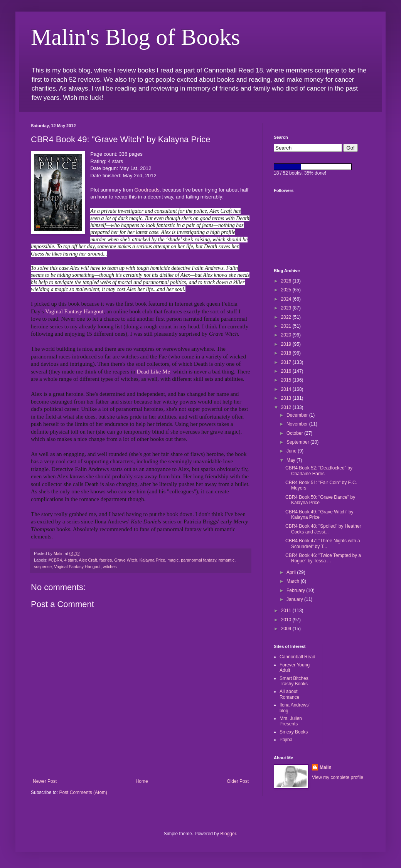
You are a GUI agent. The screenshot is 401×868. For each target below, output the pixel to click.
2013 (287, 398)
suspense (43, 567)
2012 (287, 407)
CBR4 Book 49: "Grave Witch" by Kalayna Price (319, 515)
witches (110, 567)
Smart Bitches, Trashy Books (295, 681)
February (296, 590)
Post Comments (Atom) (83, 792)
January (295, 599)
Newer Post (45, 781)
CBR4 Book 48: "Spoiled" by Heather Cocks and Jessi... (323, 529)
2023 (287, 308)
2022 (287, 317)
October (295, 433)
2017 (287, 362)
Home (142, 781)
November (298, 424)
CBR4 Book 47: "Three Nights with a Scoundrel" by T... (323, 543)
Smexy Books (294, 732)
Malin (326, 767)
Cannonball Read (297, 657)
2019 (287, 344)
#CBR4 (55, 560)
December (298, 415)
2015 (287, 380)
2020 (287, 335)
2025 (287, 290)
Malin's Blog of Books (136, 37)
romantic (227, 560)
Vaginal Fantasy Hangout (74, 311)
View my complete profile (338, 777)
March (294, 581)
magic (173, 560)
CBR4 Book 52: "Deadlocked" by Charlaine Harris (319, 471)
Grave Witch (126, 560)
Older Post (238, 781)
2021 (287, 326)
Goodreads (147, 190)
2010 (287, 620)
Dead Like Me (153, 372)
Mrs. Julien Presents (291, 721)
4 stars (71, 560)
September (298, 442)
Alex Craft (88, 560)
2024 (287, 299)
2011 (287, 611)
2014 (287, 389)
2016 (287, 371)
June (292, 451)
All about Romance (289, 694)
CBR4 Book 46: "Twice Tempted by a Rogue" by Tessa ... (323, 558)
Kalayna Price (152, 560)
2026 (287, 281)
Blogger (228, 834)
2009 (287, 629)
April (292, 572)
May (291, 460)
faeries (106, 560)
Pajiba (286, 740)
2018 (287, 353)
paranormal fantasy (199, 560)
